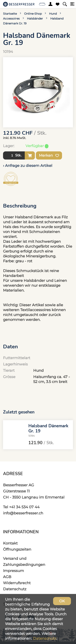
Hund (53, 14)
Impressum (13, 571)
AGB (7, 577)
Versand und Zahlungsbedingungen (24, 561)
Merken (49, 155)
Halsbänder (35, 19)
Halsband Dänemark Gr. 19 (48, 428)
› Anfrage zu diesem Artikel (28, 166)
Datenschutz (15, 589)
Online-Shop (33, 14)
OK (62, 601)
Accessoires (11, 19)
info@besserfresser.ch (23, 513)
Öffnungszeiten (17, 549)
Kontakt (10, 543)
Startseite (10, 14)
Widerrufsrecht (17, 583)
